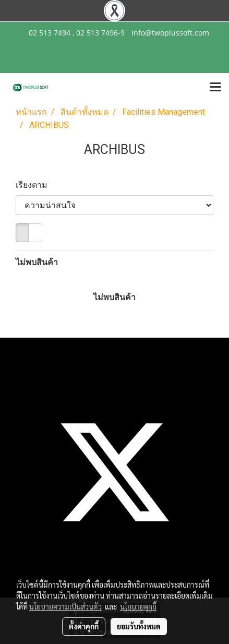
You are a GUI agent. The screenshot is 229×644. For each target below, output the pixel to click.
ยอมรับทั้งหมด (139, 626)
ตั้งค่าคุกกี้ (84, 626)
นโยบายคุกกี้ (138, 606)
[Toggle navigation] (215, 88)
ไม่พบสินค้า (37, 262)
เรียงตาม (35, 185)
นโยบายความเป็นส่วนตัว (65, 606)
